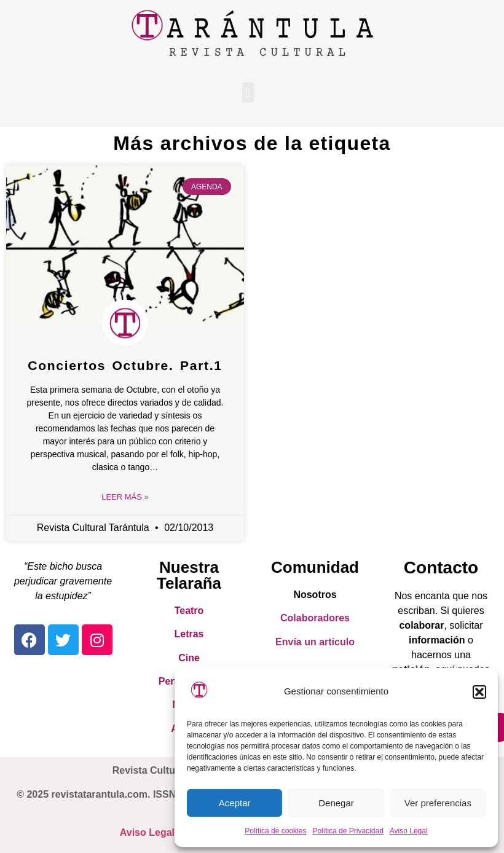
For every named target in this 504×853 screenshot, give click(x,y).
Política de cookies (275, 831)
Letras (189, 634)
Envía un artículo (315, 642)
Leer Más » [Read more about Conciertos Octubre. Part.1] (125, 497)
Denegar (336, 803)
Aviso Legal (409, 831)
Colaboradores (315, 618)
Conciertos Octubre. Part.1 (125, 365)
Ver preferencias (438, 803)
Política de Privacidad (348, 831)
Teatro (189, 611)
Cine (189, 658)
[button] (479, 692)
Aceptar (235, 803)
